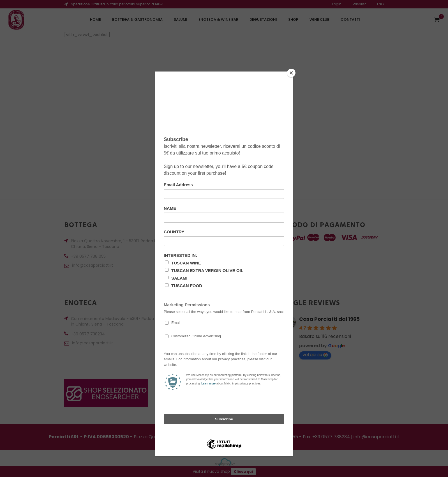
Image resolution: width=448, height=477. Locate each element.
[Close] (291, 73)
